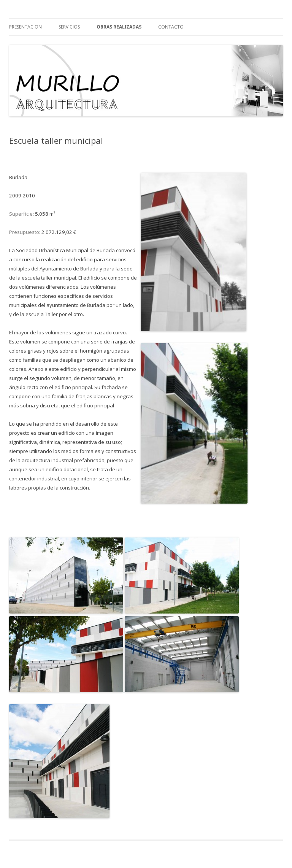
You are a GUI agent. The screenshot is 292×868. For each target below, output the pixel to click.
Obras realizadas (119, 27)
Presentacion (25, 27)
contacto (171, 27)
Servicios (69, 27)
